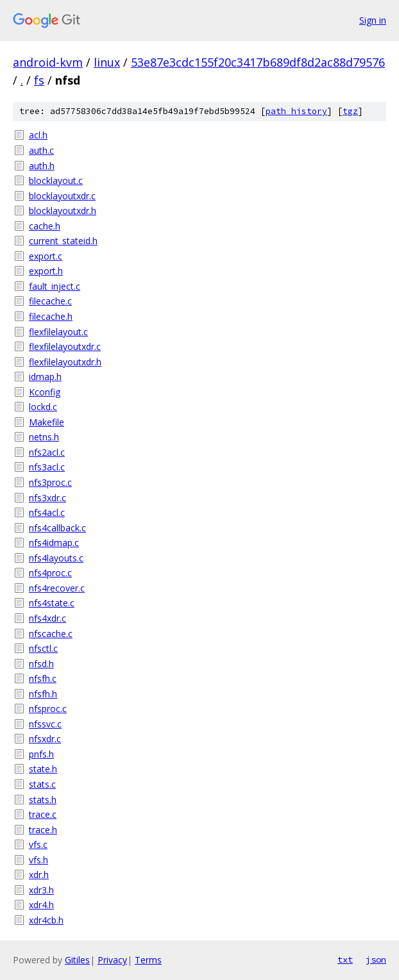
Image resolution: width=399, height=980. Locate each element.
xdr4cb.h (46, 920)
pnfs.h (41, 754)
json (376, 959)
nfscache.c (51, 634)
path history (296, 111)
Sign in (373, 20)
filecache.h (51, 316)
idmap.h (45, 377)
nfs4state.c (52, 603)
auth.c (41, 150)
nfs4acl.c (47, 512)
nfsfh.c (43, 678)
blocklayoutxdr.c (62, 196)
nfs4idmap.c (54, 543)
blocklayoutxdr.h (63, 211)
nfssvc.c (45, 724)
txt (345, 959)
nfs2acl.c (47, 452)
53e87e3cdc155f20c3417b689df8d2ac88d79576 (258, 62)
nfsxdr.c (45, 739)
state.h (43, 769)
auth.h (42, 166)
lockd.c (43, 407)
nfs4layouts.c (56, 558)
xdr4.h (41, 905)
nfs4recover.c (57, 588)
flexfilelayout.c (58, 332)
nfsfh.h (43, 694)
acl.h (38, 135)
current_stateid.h (63, 241)
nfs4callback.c (57, 528)
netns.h (44, 437)
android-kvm (48, 62)
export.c (46, 256)
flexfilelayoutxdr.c (65, 346)
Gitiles (77, 960)
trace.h (43, 830)
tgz (350, 111)
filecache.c (50, 301)
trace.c (43, 814)
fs (39, 80)
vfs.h (38, 860)
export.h (46, 271)
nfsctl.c (43, 648)
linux (107, 62)
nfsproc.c (48, 709)
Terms (148, 960)
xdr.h (39, 875)
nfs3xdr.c (47, 498)
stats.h (43, 800)
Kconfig (45, 392)
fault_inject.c (55, 286)
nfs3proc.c (50, 482)
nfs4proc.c (50, 573)
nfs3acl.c (47, 467)
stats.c (42, 784)
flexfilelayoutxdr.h (65, 362)
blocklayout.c (56, 180)
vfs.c (38, 844)
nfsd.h (41, 664)
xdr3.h (41, 890)
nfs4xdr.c (47, 618)
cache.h (45, 226)
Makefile (47, 422)
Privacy (112, 960)
